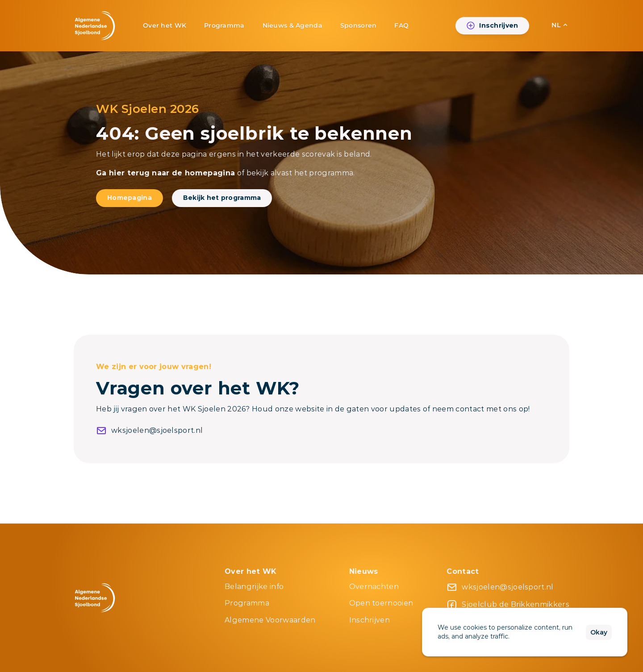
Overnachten (374, 587)
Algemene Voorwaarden (270, 620)
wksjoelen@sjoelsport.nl (157, 430)
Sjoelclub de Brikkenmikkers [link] (516, 604)
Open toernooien (381, 603)
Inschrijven (370, 620)
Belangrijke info (254, 587)
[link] (492, 26)
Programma (247, 603)
